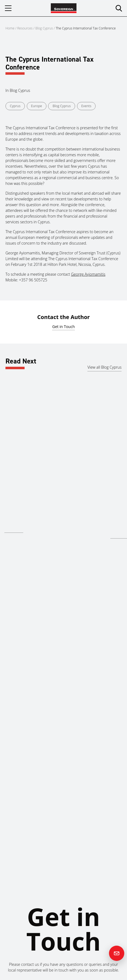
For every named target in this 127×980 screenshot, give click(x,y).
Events (86, 106)
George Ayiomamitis (88, 274)
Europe (37, 106)
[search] (119, 8)
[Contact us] (117, 953)
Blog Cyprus (44, 28)
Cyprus (15, 106)
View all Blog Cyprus (104, 367)
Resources (25, 28)
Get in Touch (63, 327)
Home (10, 28)
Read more (14, 529)
